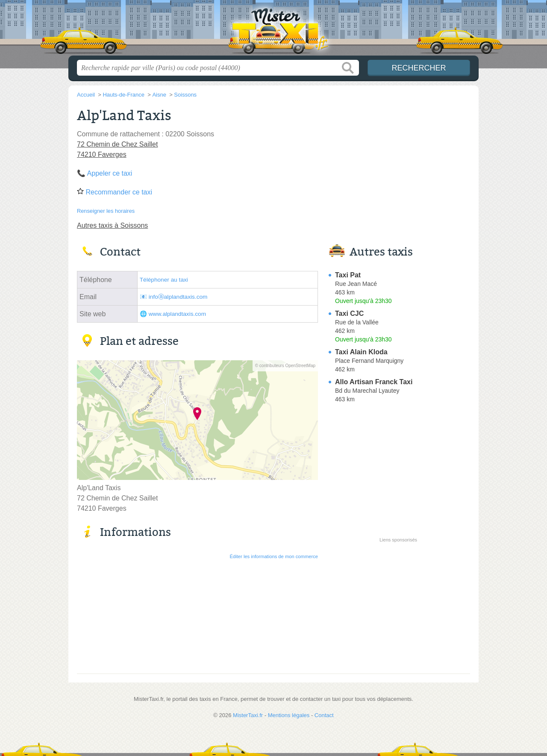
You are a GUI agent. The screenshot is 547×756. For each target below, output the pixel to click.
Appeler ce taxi (110, 173)
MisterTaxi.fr (273, 30)
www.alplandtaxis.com (177, 314)
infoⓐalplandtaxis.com (178, 297)
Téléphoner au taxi (164, 280)
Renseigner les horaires (106, 211)
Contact (324, 715)
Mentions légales (289, 715)
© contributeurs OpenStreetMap (285, 366)
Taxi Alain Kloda (361, 352)
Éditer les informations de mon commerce (274, 556)
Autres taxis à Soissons (112, 225)
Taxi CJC (349, 313)
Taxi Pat (348, 275)
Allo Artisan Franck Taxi (374, 382)
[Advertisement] (398, 605)
